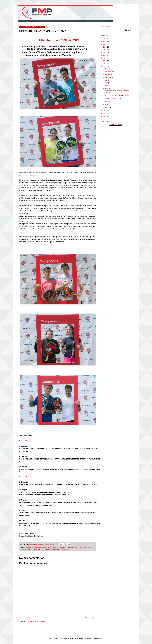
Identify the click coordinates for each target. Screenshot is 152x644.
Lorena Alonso (29, 549)
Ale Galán (34, 547)
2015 (105, 111)
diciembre (108, 69)
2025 (105, 41)
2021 (105, 53)
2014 (105, 114)
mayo (107, 86)
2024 (105, 44)
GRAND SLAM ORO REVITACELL (116, 98)
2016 (105, 67)
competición (70, 547)
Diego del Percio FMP (81, 547)
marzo (107, 102)
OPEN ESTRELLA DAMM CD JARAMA (117, 95)
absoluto (29, 547)
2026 (105, 39)
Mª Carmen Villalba (39, 549)
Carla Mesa (48, 547)
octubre (107, 75)
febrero (107, 104)
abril (106, 88)
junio (107, 83)
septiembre (109, 77)
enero (107, 107)
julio (106, 80)
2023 (105, 47)
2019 (105, 58)
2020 (105, 55)
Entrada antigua (90, 618)
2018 (105, 61)
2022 (105, 50)
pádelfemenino (49, 549)
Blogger (100, 638)
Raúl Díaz (57, 549)
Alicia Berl (41, 547)
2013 (105, 116)
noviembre (108, 72)
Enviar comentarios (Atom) (37, 621)
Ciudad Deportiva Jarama (59, 547)
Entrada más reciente (27, 618)
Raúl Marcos (64, 549)
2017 (105, 64)
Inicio (59, 618)
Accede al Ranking (116, 125)
